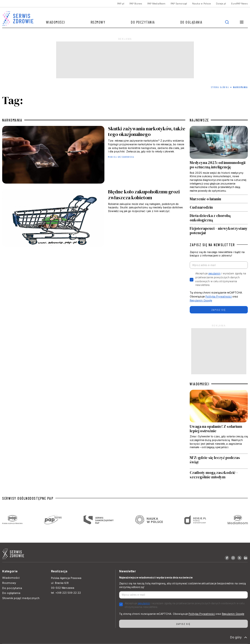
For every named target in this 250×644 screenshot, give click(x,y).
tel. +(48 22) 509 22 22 (66, 593)
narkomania (12, 120)
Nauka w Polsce (201, 4)
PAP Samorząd (179, 4)
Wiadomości (56, 22)
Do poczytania (143, 22)
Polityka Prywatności (219, 297)
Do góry (239, 637)
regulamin (214, 274)
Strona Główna (220, 87)
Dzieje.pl (221, 4)
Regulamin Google (201, 301)
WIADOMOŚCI (200, 384)
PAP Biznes (136, 4)
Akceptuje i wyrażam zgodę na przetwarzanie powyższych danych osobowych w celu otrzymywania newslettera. (221, 279)
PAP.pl (121, 4)
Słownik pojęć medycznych (21, 598)
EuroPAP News (239, 4)
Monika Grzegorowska (121, 157)
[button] (242, 22)
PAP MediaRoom (156, 4)
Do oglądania (191, 22)
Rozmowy (98, 22)
